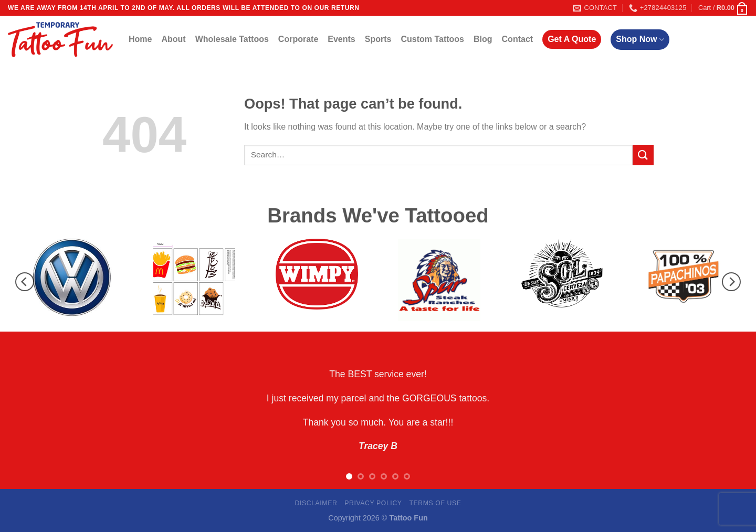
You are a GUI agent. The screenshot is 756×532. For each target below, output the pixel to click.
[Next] (731, 282)
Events (341, 39)
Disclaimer (316, 503)
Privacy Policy (373, 503)
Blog (483, 39)
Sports (378, 39)
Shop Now (640, 40)
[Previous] (25, 282)
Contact (518, 39)
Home (140, 39)
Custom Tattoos (432, 39)
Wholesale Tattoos (232, 39)
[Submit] (643, 155)
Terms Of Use (435, 503)
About (173, 39)
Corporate (298, 39)
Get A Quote (572, 39)
